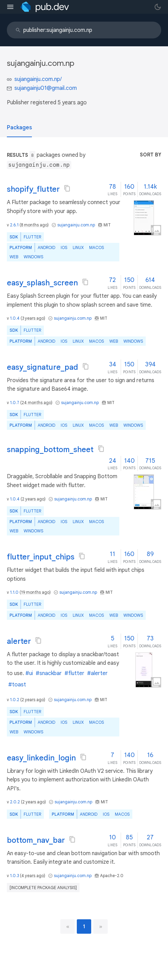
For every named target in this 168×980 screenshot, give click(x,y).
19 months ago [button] (35, 592)
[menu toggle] (10, 7)
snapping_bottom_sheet (50, 450)
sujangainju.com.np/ (38, 79)
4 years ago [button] (33, 876)
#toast (17, 685)
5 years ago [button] (72, 103)
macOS (97, 247)
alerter (19, 641)
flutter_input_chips (41, 557)
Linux (78, 247)
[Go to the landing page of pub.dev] (45, 7)
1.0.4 (15, 318)
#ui (29, 673)
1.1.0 (14, 592)
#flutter (74, 673)
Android (46, 247)
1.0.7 (15, 403)
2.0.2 (15, 802)
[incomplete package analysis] (43, 888)
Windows (33, 257)
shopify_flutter (33, 189)
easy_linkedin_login (41, 758)
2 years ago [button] (33, 499)
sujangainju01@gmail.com (46, 88)
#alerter (97, 673)
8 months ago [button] (34, 225)
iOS (64, 247)
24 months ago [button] (36, 403)
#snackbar (49, 673)
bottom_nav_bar (36, 840)
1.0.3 (14, 876)
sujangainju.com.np (76, 225)
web (14, 257)
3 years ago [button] (33, 318)
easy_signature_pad (43, 367)
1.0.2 (15, 700)
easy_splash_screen (42, 283)
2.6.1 (14, 225)
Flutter (32, 237)
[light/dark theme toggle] (158, 7)
